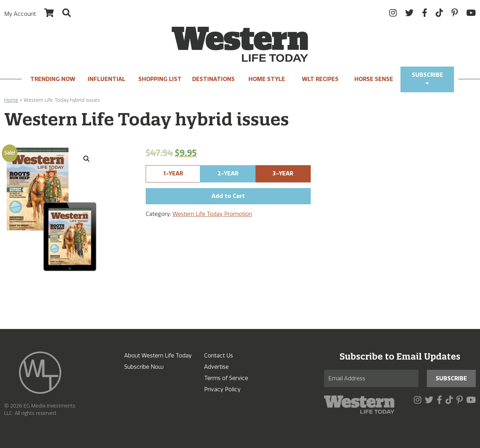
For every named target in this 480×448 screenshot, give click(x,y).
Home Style (267, 79)
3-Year (283, 173)
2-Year (228, 173)
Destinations (213, 79)
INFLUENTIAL (106, 79)
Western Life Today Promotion (212, 214)
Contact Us (219, 356)
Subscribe (427, 79)
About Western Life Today (158, 356)
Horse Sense (374, 79)
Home (11, 100)
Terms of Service (226, 378)
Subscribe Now (144, 367)
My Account (20, 14)
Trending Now (53, 79)
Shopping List (160, 79)
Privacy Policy (222, 389)
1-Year (173, 173)
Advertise (216, 367)
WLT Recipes (320, 79)
